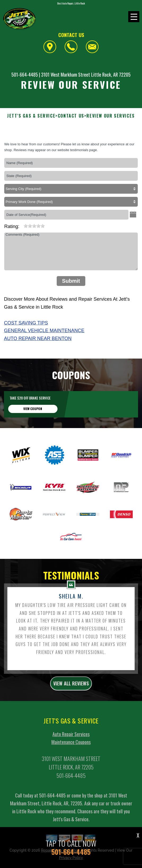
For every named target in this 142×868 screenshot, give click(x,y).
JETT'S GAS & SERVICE (31, 116)
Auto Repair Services (71, 742)
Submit (71, 281)
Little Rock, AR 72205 (111, 75)
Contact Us (71, 116)
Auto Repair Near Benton (38, 338)
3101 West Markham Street (66, 75)
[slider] (34, 226)
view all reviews (71, 691)
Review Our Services (110, 116)
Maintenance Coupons (71, 750)
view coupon (33, 416)
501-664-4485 (25, 75)
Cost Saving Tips (26, 323)
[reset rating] (21, 225)
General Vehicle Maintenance (44, 331)
